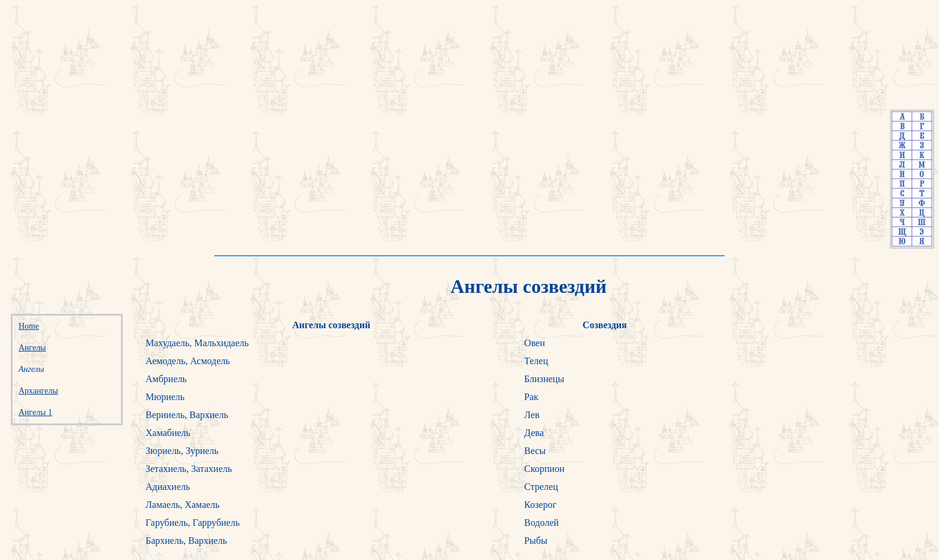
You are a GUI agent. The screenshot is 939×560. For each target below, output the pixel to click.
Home (29, 326)
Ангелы (32, 348)
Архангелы (38, 391)
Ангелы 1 (35, 412)
